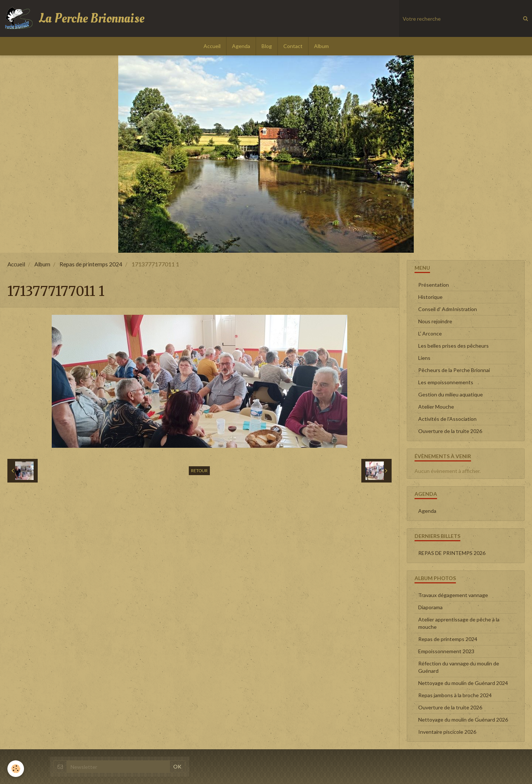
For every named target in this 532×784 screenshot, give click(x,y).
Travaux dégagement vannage (453, 595)
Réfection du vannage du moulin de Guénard (459, 667)
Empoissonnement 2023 (446, 651)
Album (321, 46)
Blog (267, 46)
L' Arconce (430, 333)
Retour (199, 471)
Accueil (212, 46)
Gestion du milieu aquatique (451, 394)
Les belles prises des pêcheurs (453, 346)
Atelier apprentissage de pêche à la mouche (459, 623)
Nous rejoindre (435, 321)
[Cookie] (16, 769)
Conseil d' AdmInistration (448, 309)
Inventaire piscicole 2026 (447, 732)
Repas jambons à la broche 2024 (455, 695)
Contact (293, 46)
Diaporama (430, 607)
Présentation (434, 285)
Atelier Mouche (436, 407)
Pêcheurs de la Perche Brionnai (454, 370)
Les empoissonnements (446, 382)
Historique (430, 297)
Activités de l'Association (447, 419)
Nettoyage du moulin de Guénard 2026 (463, 720)
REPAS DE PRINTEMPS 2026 (452, 553)
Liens (424, 358)
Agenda (241, 46)
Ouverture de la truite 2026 (450, 431)
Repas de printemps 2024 (91, 264)
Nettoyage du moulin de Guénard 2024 (463, 683)
